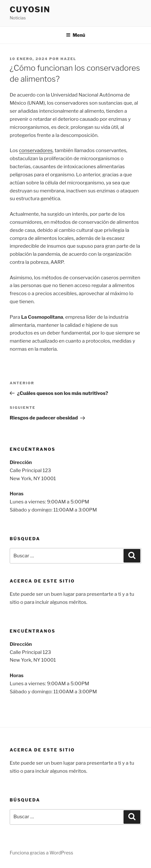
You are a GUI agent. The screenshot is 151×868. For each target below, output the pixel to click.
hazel (68, 59)
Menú (76, 35)
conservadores (36, 150)
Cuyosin (30, 10)
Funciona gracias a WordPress (41, 853)
